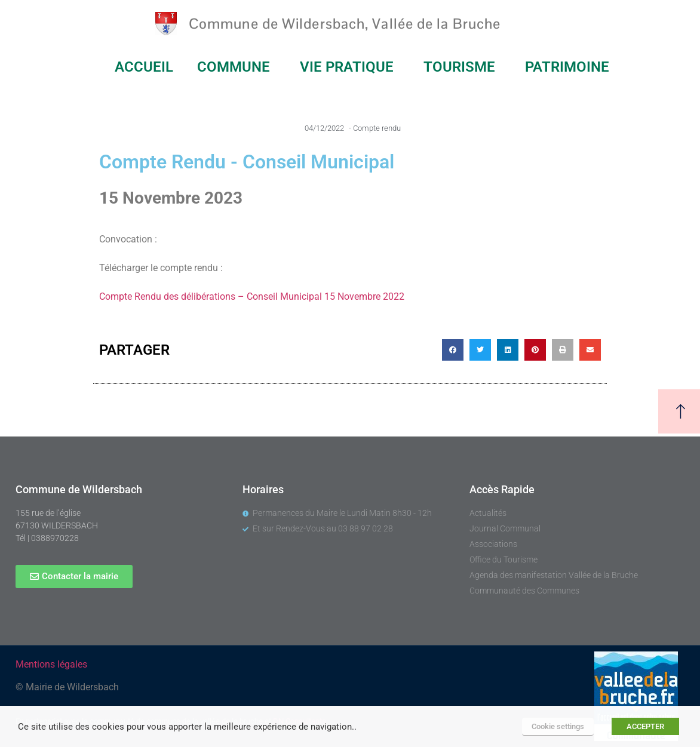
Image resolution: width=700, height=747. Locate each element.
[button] (453, 350)
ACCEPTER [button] (645, 726)
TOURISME (462, 67)
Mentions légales (51, 664)
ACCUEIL (144, 67)
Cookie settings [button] (558, 726)
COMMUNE (237, 67)
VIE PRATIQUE (350, 67)
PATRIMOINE (570, 67)
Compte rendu (377, 128)
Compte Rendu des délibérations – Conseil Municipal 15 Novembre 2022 (252, 296)
